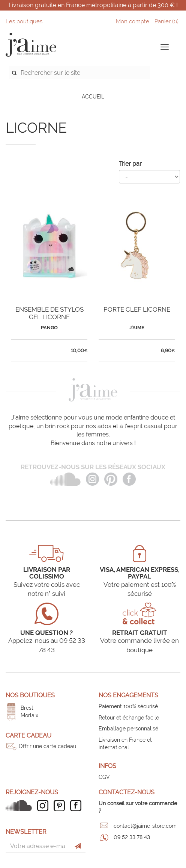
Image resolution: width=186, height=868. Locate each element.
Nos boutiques (30, 695)
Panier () (166, 21)
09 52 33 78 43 (132, 837)
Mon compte (133, 21)
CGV (104, 777)
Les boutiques (24, 21)
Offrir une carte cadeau (47, 746)
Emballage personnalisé (128, 729)
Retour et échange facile (129, 718)
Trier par (130, 164)
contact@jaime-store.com (145, 826)
